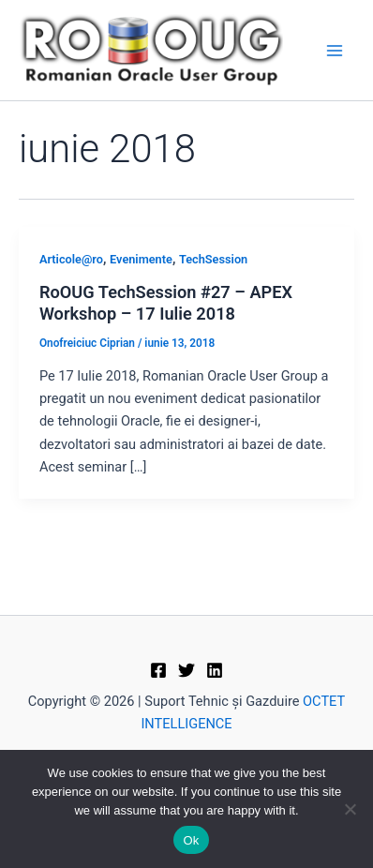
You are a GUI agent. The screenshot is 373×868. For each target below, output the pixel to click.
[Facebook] (158, 670)
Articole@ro (71, 259)
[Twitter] (186, 670)
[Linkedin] (215, 670)
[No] (350, 809)
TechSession (213, 259)
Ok (191, 840)
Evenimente (141, 259)
